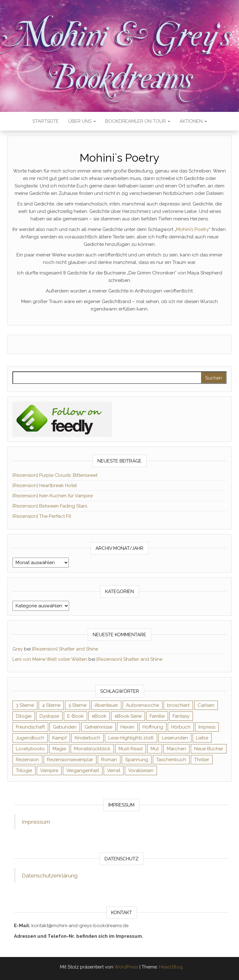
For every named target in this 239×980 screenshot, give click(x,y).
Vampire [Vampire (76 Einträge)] (49, 771)
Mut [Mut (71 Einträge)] (155, 749)
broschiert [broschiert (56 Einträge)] (178, 705)
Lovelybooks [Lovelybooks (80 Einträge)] (30, 749)
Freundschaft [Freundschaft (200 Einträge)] (30, 727)
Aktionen (193, 121)
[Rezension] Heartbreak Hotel (45, 485)
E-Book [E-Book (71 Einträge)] (75, 716)
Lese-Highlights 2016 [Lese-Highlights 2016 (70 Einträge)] (131, 738)
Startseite (46, 121)
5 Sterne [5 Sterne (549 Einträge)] (77, 705)
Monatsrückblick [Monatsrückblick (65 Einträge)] (92, 749)
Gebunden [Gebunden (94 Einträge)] (65, 727)
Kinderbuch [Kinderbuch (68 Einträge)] (87, 738)
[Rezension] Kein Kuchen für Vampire (53, 496)
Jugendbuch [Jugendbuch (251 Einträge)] (30, 738)
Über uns (82, 121)
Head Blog (171, 967)
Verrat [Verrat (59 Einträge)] (114, 771)
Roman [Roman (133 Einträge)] (109, 760)
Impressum (36, 822)
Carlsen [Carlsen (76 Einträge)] (206, 705)
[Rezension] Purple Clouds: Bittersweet (55, 475)
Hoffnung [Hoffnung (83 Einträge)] (153, 727)
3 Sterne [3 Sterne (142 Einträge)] (25, 705)
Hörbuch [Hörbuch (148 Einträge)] (181, 727)
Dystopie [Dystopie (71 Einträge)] (49, 716)
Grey (18, 649)
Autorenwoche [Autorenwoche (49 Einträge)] (143, 705)
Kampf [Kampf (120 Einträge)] (59, 738)
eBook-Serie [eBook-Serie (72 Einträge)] (128, 716)
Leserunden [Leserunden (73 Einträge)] (175, 738)
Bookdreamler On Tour (138, 121)
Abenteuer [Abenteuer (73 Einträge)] (106, 705)
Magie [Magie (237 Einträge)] (59, 749)
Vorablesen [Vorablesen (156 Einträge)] (141, 771)
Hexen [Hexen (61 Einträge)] (127, 727)
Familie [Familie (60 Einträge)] (157, 716)
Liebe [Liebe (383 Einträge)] (202, 738)
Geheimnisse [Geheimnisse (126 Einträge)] (98, 727)
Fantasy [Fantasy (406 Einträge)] (181, 716)
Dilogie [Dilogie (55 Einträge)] (24, 716)
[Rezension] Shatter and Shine (65, 649)
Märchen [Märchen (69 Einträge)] (176, 749)
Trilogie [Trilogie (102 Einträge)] (24, 771)
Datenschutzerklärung (50, 876)
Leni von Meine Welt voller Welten (50, 659)
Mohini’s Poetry (192, 229)
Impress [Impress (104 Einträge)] (207, 727)
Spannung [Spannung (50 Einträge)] (137, 760)
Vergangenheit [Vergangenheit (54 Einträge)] (83, 771)
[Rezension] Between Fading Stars (50, 506)
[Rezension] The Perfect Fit (42, 516)
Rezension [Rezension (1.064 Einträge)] (27, 760)
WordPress (126, 967)
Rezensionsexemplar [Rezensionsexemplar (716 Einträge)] (70, 760)
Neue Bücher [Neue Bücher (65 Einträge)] (209, 749)
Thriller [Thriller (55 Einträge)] (202, 760)
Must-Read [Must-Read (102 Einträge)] (131, 749)
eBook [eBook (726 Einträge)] (99, 716)
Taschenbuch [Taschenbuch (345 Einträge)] (171, 760)
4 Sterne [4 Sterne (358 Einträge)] (51, 705)
